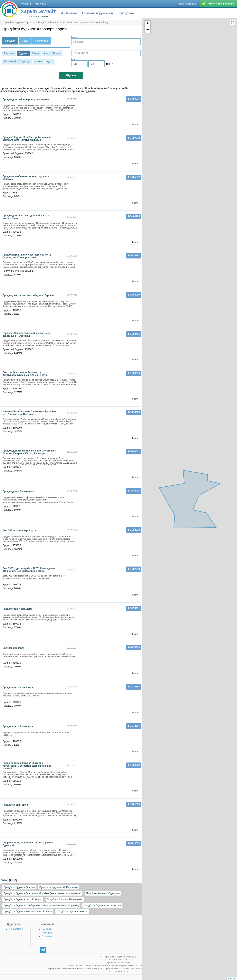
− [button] (148, 30)
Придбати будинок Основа (19, 887)
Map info (232, 978)
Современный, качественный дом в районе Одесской (28, 844)
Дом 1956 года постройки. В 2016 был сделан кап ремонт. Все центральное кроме (29, 570)
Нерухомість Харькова (38, 16)
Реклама (47, 933)
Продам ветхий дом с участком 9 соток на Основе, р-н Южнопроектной (27, 256)
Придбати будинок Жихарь (72, 912)
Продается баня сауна (15, 805)
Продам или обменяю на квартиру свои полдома (26, 178)
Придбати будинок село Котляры (23, 899)
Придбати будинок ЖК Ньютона (102, 905)
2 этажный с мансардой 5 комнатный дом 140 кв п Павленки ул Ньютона (29, 413)
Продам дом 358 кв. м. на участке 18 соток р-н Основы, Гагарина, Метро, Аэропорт (29, 452)
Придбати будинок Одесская (103, 893)
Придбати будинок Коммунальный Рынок (28, 912)
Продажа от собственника (18, 687)
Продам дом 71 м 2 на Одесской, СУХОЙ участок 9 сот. (26, 217)
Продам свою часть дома (17, 609)
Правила (47, 936)
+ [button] (148, 24)
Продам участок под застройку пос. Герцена (28, 295)
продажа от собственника (18, 726)
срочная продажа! (13, 648)
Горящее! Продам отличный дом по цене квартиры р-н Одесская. (26, 335)
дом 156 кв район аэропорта (19, 530)
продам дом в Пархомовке (18, 491)
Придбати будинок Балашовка (65, 899)
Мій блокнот (69, 13)
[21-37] (13, 880)
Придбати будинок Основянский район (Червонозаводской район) (42, 893)
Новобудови (126, 13)
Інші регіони (16, 929)
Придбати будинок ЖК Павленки (58, 887)
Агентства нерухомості (97, 13)
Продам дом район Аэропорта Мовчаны (26, 99)
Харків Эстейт (38, 11)
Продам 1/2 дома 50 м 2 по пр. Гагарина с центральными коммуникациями (27, 139)
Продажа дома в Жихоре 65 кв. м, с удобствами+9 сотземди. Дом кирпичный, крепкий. (27, 766)
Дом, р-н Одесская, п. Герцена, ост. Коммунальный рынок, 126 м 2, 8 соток (25, 374)
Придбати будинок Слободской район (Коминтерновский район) (41, 905)
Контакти (47, 929)
